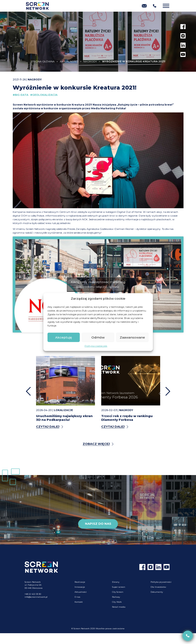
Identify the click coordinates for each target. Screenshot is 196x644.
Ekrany (116, 582)
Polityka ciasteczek (96, 346)
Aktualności (81, 592)
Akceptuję (64, 337)
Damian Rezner (124, 229)
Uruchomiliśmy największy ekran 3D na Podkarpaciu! (64, 418)
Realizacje (80, 582)
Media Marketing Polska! (109, 108)
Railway (116, 597)
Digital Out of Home (129, 212)
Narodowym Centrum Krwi (60, 212)
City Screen (118, 592)
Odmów (98, 337)
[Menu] (166, 6)
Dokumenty (157, 592)
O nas (77, 597)
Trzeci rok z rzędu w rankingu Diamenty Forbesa (127, 418)
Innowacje (80, 587)
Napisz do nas (98, 524)
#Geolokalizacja (44, 95)
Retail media (119, 607)
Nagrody (35, 79)
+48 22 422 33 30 (33, 594)
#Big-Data (21, 95)
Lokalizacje (63, 410)
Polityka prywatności (161, 582)
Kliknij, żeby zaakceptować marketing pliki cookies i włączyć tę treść (98, 284)
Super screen (119, 587)
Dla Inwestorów (158, 587)
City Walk (117, 602)
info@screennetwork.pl (36, 597)
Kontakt (79, 602)
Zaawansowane (132, 337)
